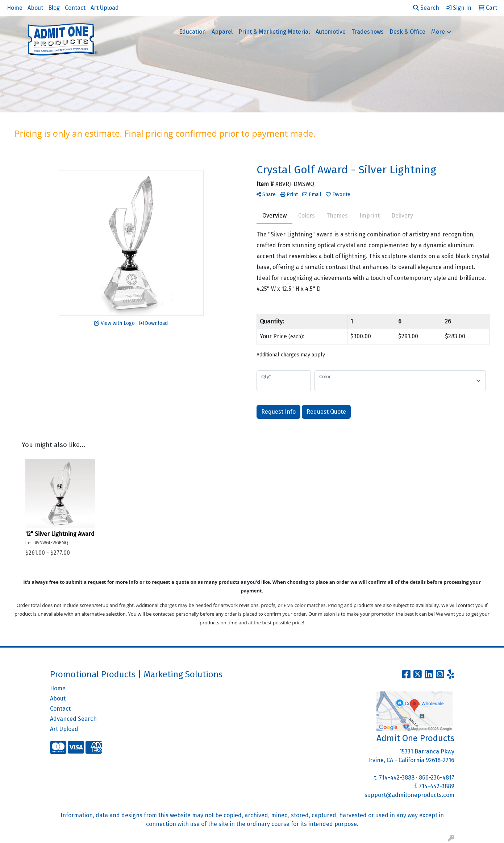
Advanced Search (73, 719)
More (438, 32)
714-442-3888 (397, 778)
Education (192, 32)
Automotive (331, 32)
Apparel (222, 32)
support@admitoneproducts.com (409, 795)
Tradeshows (368, 32)
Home (15, 8)
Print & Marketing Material (274, 32)
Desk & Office (407, 32)
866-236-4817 (437, 778)
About (35, 8)
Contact (75, 8)
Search (426, 8)
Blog (54, 8)
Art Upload (105, 8)
